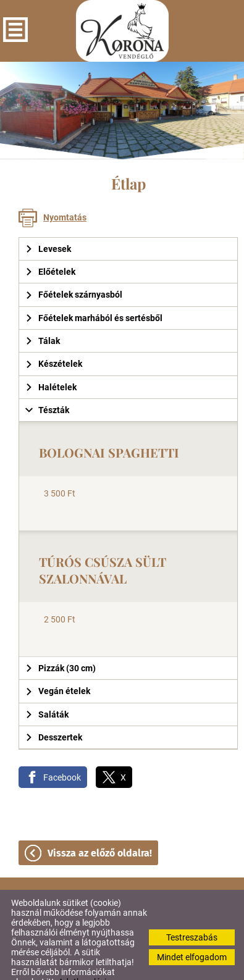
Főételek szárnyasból (74, 270)
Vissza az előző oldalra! (100, 828)
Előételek (50, 247)
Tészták (47, 385)
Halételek (51, 362)
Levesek (48, 224)
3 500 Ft (60, 469)
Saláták (47, 690)
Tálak (43, 316)
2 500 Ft (60, 595)
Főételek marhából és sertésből (94, 293)
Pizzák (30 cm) (61, 643)
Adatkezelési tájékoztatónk (59, 962)
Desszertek (54, 713)
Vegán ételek (58, 666)
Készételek (54, 339)
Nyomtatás (65, 193)
